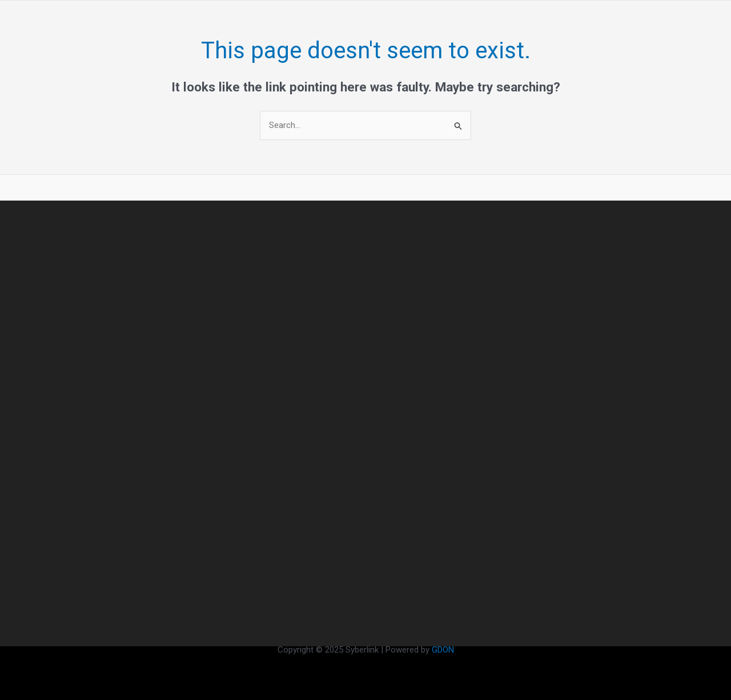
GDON (443, 650)
